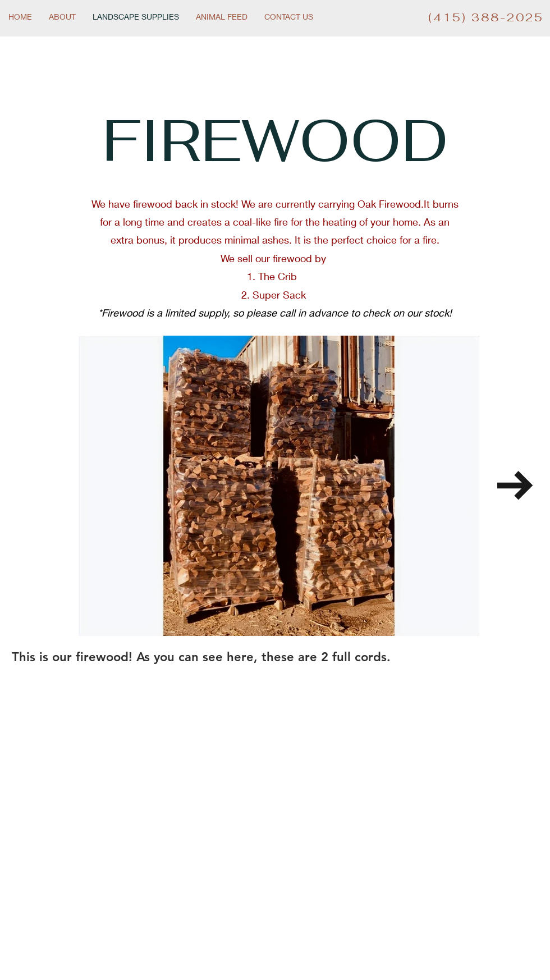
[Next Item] (515, 486)
